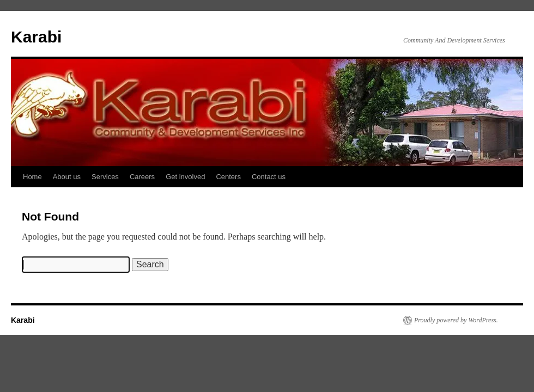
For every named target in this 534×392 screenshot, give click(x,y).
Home (32, 177)
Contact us (269, 177)
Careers (142, 177)
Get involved (185, 177)
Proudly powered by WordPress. (456, 320)
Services (105, 177)
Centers (228, 177)
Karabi (36, 37)
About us (67, 177)
